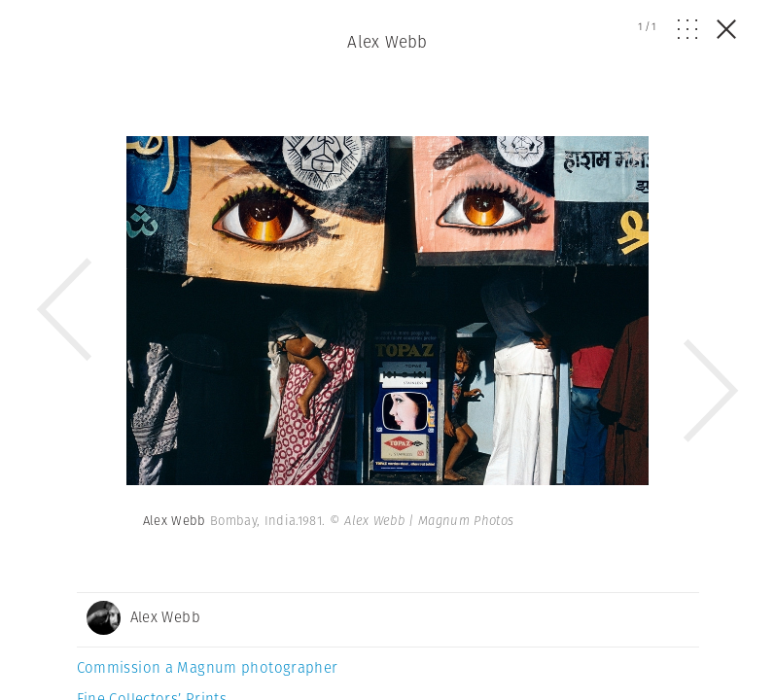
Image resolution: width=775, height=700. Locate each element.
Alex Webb (387, 42)
